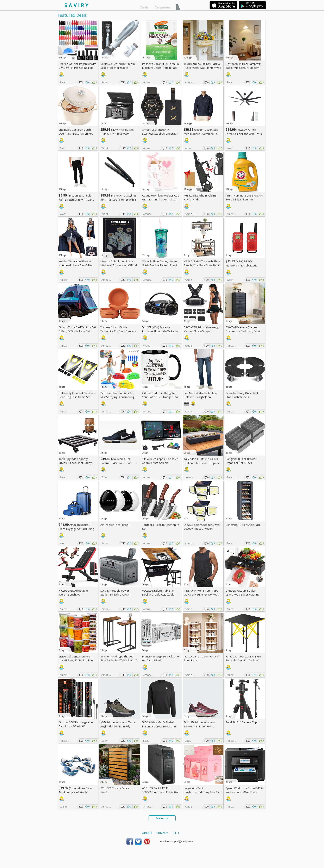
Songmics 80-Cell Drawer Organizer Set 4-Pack (241, 461)
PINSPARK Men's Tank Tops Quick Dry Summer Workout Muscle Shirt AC (201, 594)
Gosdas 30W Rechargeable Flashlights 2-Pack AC (76, 724)
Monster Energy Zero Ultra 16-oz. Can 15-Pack (161, 658)
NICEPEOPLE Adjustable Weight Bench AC (73, 593)
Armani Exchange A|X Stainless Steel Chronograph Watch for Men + (160, 134)
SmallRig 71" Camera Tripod (243, 722)
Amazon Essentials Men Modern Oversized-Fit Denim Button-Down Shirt (201, 134)
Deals (144, 7)
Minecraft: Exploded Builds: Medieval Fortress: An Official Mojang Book (119, 265)
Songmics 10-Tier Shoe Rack (243, 525)
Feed (175, 833)
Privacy (162, 833)
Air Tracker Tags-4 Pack (115, 525)
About (147, 833)
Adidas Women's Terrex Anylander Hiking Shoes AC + (200, 726)
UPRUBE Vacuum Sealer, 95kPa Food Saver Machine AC (243, 594)
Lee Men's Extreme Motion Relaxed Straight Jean (200, 395)
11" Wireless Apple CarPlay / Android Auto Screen (160, 461)
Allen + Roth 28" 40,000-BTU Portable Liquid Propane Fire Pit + (202, 463)
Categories (163, 7)
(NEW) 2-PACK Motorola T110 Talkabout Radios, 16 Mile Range (241, 265)
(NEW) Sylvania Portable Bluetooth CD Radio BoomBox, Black (160, 331)
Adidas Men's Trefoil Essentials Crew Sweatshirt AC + (159, 726)
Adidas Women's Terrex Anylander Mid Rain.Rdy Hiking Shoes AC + (119, 726)
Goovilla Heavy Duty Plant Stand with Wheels (242, 395)
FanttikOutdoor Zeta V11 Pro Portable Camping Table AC (243, 658)
